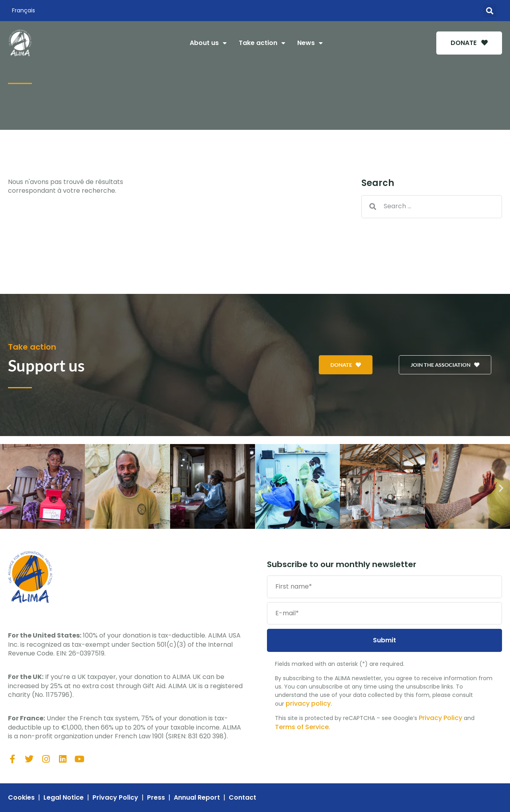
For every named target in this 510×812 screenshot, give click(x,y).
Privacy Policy (440, 718)
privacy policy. (309, 703)
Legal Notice (64, 798)
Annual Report (197, 798)
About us (208, 43)
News (310, 43)
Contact (242, 798)
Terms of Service (302, 727)
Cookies (21, 798)
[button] (490, 11)
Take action (262, 43)
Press (156, 798)
